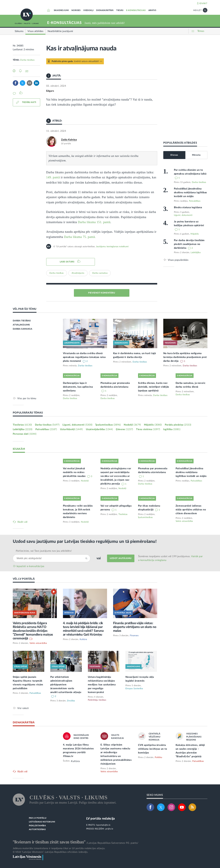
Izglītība (172, 429)
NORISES (76, 10)
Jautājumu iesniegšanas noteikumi (112, 247)
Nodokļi (132, 425)
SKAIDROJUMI (61, 10)
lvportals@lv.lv (103, 825)
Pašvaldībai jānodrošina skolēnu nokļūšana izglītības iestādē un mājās (191, 193)
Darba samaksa (100, 273)
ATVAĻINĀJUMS (21, 325)
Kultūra (83, 639)
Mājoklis (195, 234)
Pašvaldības (195, 201)
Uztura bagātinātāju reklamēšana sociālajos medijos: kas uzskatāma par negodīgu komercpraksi (102, 685)
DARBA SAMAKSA (23, 329)
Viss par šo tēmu (27, 398)
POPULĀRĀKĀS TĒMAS (28, 413)
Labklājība (196, 253)
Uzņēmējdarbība (99, 429)
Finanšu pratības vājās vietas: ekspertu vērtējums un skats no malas (135, 627)
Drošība (71, 701)
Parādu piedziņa (178, 425)
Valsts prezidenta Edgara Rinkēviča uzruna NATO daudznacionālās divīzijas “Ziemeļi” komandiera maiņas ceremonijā (33, 631)
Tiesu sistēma (148, 429)
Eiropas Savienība (134, 689)
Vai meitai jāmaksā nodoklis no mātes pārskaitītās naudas (75, 472)
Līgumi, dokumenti (183, 215)
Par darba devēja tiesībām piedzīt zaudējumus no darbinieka (189, 244)
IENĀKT (203, 4)
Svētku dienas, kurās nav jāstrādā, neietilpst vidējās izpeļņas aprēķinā (154, 387)
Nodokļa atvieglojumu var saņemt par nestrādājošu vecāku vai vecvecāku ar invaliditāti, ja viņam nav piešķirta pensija (116, 476)
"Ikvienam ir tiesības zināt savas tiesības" (49, 842)
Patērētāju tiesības (97, 700)
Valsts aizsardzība (184, 521)
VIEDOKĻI (88, 10)
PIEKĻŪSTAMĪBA (37, 826)
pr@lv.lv (109, 829)
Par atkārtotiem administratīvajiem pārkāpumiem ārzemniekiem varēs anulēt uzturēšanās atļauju (66, 685)
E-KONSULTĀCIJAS (136, 10)
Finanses (134, 636)
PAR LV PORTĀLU (38, 818)
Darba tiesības (27, 60)
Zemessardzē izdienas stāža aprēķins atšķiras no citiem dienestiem (191, 510)
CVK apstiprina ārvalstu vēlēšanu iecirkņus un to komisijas (153, 749)
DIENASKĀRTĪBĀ (105, 10)
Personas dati (25, 434)
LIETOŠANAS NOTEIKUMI (42, 822)
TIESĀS (120, 10)
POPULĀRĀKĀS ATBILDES (180, 143)
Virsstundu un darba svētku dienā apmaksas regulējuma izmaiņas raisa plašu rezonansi (84, 357)
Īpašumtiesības (108, 425)
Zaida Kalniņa (69, 140)
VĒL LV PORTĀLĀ (24, 579)
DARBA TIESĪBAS (22, 321)
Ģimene (124, 429)
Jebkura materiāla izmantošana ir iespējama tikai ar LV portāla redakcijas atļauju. (59, 848)
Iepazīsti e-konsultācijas (31, 566)
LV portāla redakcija (101, 819)
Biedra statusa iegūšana (188, 207)
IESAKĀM (19, 449)
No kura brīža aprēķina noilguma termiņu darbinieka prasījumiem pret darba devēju (185, 357)
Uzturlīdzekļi (71, 429)
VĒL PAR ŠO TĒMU (25, 309)
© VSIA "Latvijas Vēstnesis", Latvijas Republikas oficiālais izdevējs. (50, 852)
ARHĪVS (152, 10)
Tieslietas (22, 425)
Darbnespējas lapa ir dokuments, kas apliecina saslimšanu (78, 387)
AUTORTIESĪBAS (37, 830)
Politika (158, 757)
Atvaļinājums (78, 273)
